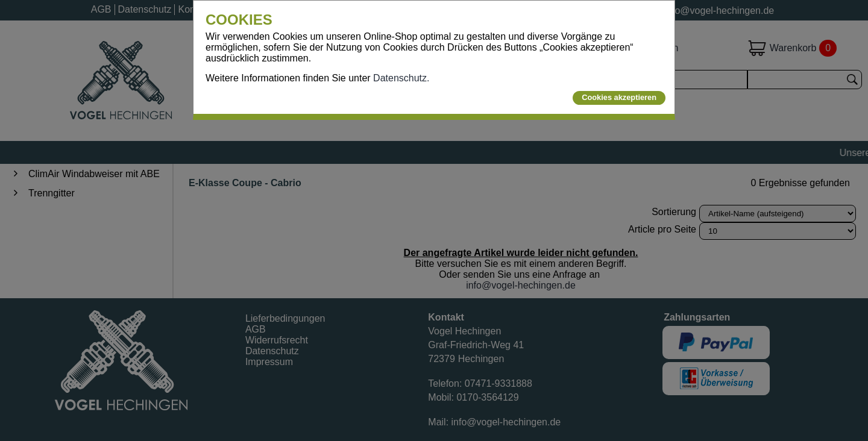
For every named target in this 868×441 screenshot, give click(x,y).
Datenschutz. (401, 78)
